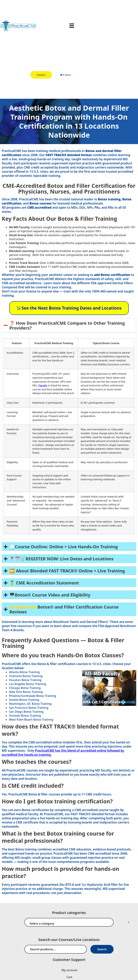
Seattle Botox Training (24, 700)
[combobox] (69, 922)
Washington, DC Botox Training (30, 704)
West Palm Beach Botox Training (31, 720)
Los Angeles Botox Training (27, 684)
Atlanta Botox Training (24, 672)
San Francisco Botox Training (29, 708)
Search (102, 949)
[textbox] (69, 924)
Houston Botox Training (25, 680)
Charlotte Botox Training (26, 676)
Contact (41, 75)
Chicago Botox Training (25, 688)
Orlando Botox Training (25, 716)
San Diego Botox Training (26, 712)
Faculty (43, 385)
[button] (72, 26)
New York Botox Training (26, 692)
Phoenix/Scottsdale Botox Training (33, 696)
